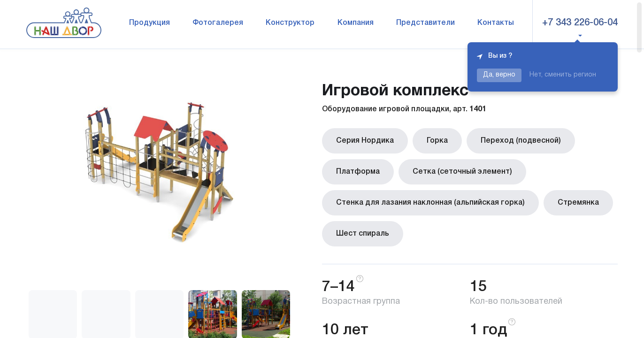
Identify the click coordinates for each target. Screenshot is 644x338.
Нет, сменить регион (563, 75)
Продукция (149, 23)
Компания (356, 23)
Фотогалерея (218, 23)
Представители (425, 23)
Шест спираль (363, 234)
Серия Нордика (365, 141)
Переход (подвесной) (521, 141)
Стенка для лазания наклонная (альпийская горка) (430, 203)
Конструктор (290, 23)
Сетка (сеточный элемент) (462, 172)
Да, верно (499, 75)
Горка (437, 141)
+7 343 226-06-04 (580, 23)
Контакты (496, 23)
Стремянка (578, 203)
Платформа (358, 172)
